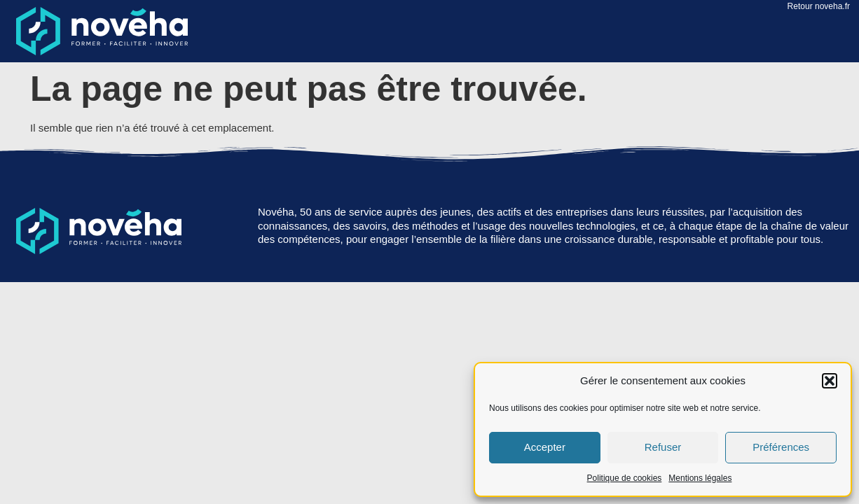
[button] (830, 381)
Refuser (663, 447)
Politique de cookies (625, 478)
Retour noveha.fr (819, 6)
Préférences (781, 447)
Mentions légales (700, 478)
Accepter (545, 447)
